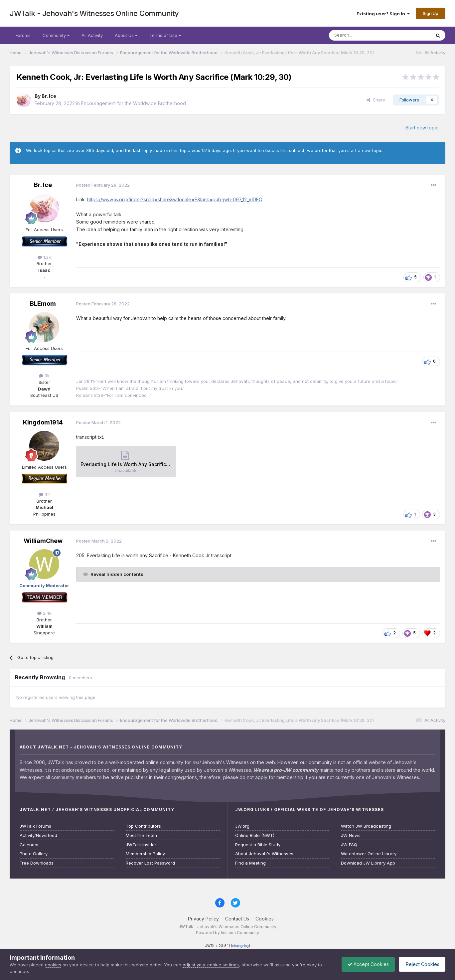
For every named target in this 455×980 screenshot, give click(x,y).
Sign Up (431, 13)
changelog (240, 946)
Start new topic (422, 128)
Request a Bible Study (258, 845)
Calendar (29, 845)
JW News (351, 835)
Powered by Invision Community (227, 933)
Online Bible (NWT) (255, 835)
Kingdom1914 (43, 422)
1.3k (44, 257)
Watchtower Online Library (369, 854)
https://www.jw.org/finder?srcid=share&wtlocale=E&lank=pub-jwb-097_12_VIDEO (175, 199)
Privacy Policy (203, 919)
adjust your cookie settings (211, 965)
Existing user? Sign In (383, 14)
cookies (53, 965)
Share (376, 100)
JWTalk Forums (35, 826)
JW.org (242, 826)
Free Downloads (37, 863)
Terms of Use (165, 35)
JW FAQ (349, 845)
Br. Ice (49, 96)
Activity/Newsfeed (38, 835)
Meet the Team (141, 835)
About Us (126, 35)
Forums (23, 35)
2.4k (44, 613)
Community (56, 35)
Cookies (265, 919)
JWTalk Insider (141, 845)
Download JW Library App (368, 863)
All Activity (92, 35)
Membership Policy (145, 854)
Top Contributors (143, 826)
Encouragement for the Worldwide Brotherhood (134, 103)
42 (44, 494)
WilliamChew (43, 541)
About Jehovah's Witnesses (264, 854)
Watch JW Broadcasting (366, 826)
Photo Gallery (34, 854)
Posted (103, 185)
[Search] (363, 35)
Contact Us (237, 919)
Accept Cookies (365, 964)
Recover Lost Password (150, 863)
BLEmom (43, 304)
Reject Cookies (421, 964)
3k (44, 376)
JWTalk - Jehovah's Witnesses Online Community (94, 13)
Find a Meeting (250, 863)
